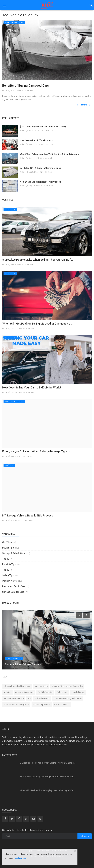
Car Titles (7, 542)
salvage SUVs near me (14, 698)
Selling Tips (8, 575)
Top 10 (6, 559)
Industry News (9, 581)
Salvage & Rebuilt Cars (14, 553)
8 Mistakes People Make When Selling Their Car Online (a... (38, 260)
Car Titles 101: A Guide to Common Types (40, 168)
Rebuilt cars (62, 692)
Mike (5, 91)
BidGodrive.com (42, 698)
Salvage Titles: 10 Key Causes (23, 664)
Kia (29, 698)
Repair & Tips (9, 564)
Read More (84, 105)
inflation (7, 692)
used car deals (41, 686)
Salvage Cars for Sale (13, 592)
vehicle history (78, 692)
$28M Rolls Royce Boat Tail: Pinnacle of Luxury (43, 127)
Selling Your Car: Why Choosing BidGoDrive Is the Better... (47, 777)
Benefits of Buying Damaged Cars (26, 86)
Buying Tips (8, 548)
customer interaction (24, 692)
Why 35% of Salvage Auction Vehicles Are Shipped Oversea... (50, 154)
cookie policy (21, 858)
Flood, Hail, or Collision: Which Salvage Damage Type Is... (37, 451)
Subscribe (85, 836)
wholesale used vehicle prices (17, 686)
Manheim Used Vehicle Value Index (67, 686)
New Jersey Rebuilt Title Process (36, 140)
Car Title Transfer (45, 692)
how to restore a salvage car (16, 705)
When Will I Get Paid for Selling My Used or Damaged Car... (38, 324)
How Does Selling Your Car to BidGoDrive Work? (32, 387)
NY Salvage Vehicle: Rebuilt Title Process (40, 182)
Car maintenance (62, 705)
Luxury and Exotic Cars (14, 586)
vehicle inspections (42, 705)
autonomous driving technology (68, 698)
